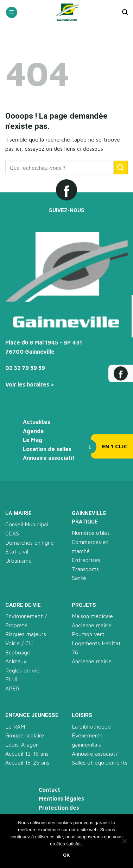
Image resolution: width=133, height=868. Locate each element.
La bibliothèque (91, 726)
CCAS (12, 533)
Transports (85, 569)
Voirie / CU (19, 643)
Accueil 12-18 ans (27, 754)
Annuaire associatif (49, 458)
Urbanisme (18, 561)
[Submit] (121, 167)
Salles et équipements (100, 762)
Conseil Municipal (27, 524)
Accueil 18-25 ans (27, 762)
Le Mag (33, 440)
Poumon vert (88, 634)
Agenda (33, 431)
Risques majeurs (26, 634)
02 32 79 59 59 (25, 368)
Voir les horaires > (30, 384)
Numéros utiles (91, 533)
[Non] (124, 843)
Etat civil (17, 551)
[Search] (125, 12)
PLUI (11, 679)
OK (66, 855)
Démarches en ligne (30, 543)
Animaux (16, 661)
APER (12, 688)
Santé (79, 578)
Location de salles (47, 449)
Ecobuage (18, 652)
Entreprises (86, 560)
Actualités (37, 422)
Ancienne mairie (92, 625)
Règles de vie (22, 670)
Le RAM (15, 726)
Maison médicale (92, 616)
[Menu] (12, 13)
